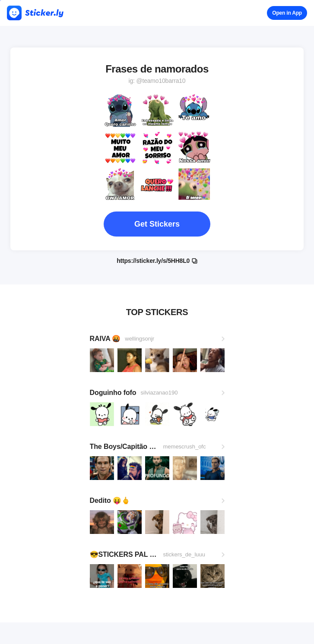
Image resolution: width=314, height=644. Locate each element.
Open (287, 13)
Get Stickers (157, 224)
